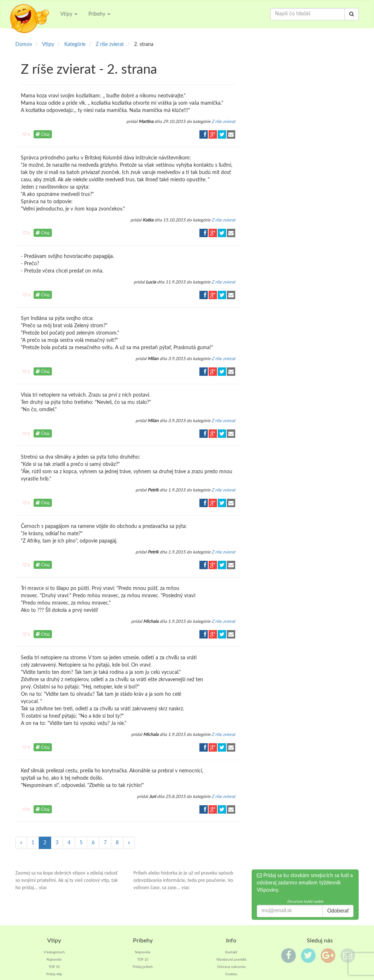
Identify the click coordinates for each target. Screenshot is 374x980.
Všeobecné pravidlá (231, 959)
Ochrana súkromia (231, 967)
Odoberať (338, 911)
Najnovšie (54, 959)
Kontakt (231, 952)
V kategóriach (54, 952)
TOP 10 (54, 967)
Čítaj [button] (43, 134)
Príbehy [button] (99, 14)
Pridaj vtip (54, 974)
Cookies (231, 974)
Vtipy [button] (69, 14)
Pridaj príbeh (143, 967)
